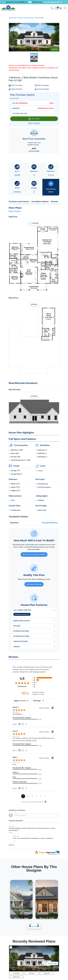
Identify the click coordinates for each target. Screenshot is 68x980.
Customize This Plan (34, 584)
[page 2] (28, 796)
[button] (14, 841)
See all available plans (53, 2)
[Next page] (45, 796)
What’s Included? (34, 123)
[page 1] (23, 796)
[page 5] (41, 796)
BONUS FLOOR (16, 977)
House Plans (13, 18)
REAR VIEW (31, 974)
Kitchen (17, 626)
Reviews (55, 202)
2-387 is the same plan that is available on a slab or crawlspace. (33, 838)
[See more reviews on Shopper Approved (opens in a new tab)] (26, 724)
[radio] (44, 678)
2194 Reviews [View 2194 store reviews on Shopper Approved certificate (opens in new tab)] (25, 686)
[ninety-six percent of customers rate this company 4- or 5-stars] (34, 693)
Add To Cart (34, 119)
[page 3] (32, 796)
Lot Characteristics (22, 610)
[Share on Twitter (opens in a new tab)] (23, 724)
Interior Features (21, 631)
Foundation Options (40, 202)
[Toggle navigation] (65, 8)
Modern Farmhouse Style (26, 18)
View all (11, 845)
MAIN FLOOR (47, 974)
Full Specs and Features (19, 202)
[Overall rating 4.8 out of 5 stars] (22, 683)
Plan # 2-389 (52, 963)
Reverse (55, 49)
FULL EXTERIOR (16, 974)
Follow (10, 833)
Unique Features (21, 641)
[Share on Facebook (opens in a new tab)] (20, 724)
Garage (17, 646)
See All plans (34, 926)
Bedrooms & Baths (22, 621)
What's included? (15, 211)
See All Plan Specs (51, 187)
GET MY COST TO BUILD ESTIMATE (34, 554)
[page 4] (37, 796)
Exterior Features (21, 636)
